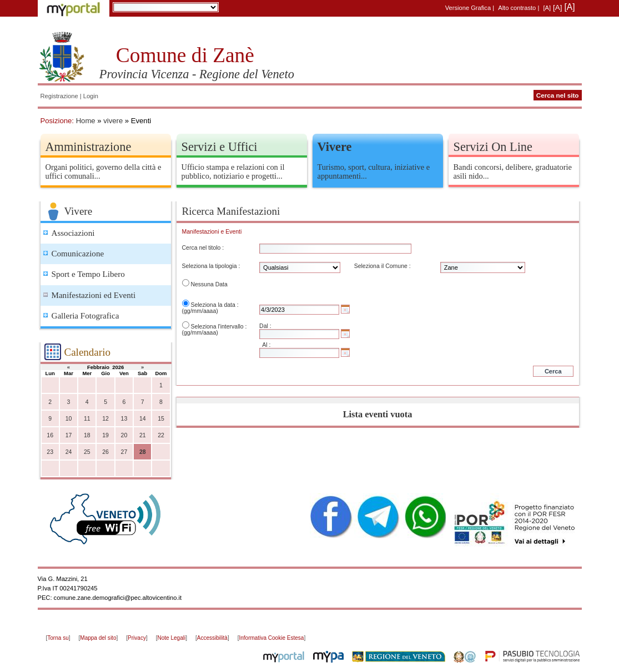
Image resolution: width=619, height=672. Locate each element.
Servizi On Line (493, 147)
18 (87, 435)
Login (91, 96)
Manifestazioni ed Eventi (94, 295)
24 (69, 452)
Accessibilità (212, 638)
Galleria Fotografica (85, 316)
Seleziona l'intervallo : (218, 327)
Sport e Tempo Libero (88, 274)
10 (69, 419)
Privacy (137, 638)
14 (143, 419)
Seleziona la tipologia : (211, 266)
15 (161, 419)
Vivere (335, 147)
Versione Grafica (468, 8)
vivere (113, 121)
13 (124, 419)
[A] (547, 8)
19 (105, 435)
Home (86, 121)
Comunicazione (78, 254)
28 (143, 452)
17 (69, 435)
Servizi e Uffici (220, 147)
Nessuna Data (209, 284)
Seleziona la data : (214, 305)
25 (87, 452)
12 (105, 419)
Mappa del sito (98, 638)
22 (161, 435)
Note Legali (172, 638)
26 (105, 452)
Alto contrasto (517, 8)
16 (50, 435)
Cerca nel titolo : (203, 248)
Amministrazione (89, 147)
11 (87, 419)
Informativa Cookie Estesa (271, 638)
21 (143, 435)
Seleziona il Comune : (383, 266)
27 (124, 452)
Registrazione (59, 96)
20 (124, 435)
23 (50, 452)
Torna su (58, 638)
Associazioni (73, 233)
